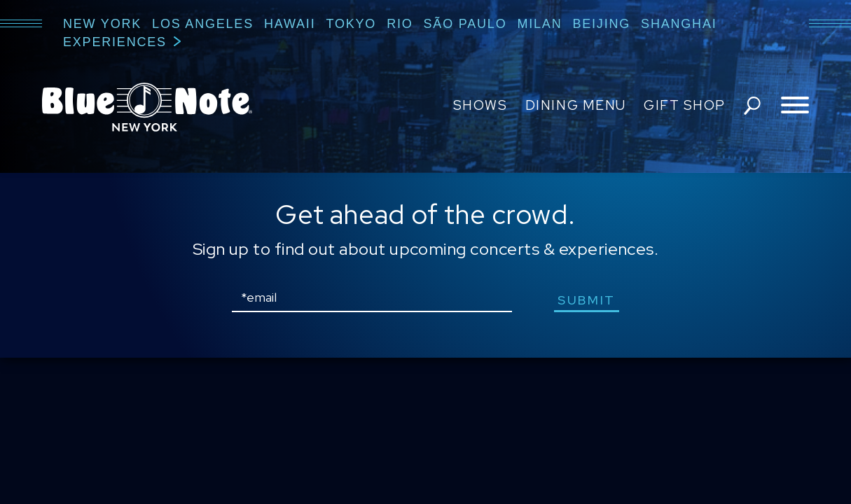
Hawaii (290, 24)
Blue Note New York (147, 107)
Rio (400, 24)
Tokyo (351, 24)
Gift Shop (685, 105)
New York (102, 24)
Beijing (601, 24)
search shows (752, 106)
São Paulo (465, 24)
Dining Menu (576, 105)
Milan (539, 24)
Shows (480, 105)
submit (587, 300)
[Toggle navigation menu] (795, 106)
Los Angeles (203, 24)
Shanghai (679, 24)
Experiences (115, 42)
